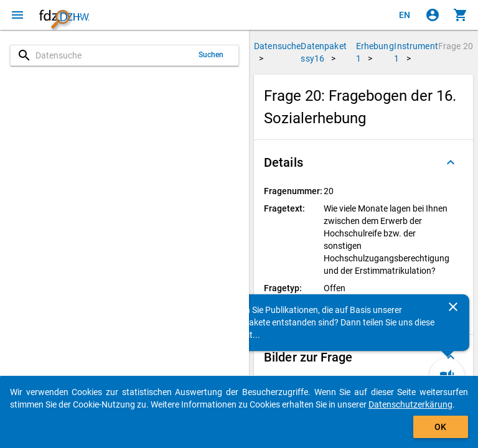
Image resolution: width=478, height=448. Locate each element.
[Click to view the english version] (405, 15)
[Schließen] (453, 307)
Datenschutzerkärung (410, 404)
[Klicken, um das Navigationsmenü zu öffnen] (17, 15)
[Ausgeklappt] (451, 162)
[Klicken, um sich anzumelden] (433, 15)
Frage (456, 46)
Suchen (211, 55)
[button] (363, 162)
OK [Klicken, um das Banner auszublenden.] (440, 427)
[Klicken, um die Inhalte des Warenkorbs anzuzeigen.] (461, 15)
